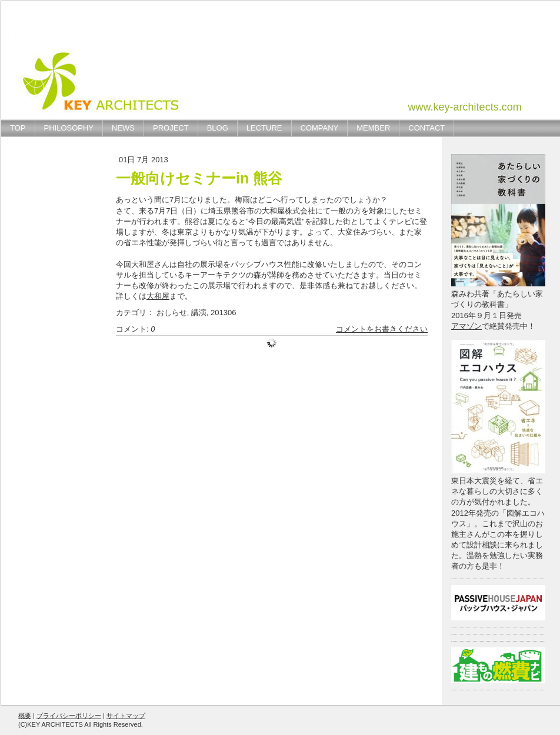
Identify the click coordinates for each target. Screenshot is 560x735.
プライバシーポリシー (69, 716)
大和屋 (158, 296)
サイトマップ (126, 716)
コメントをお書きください (382, 329)
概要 (25, 716)
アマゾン (466, 326)
